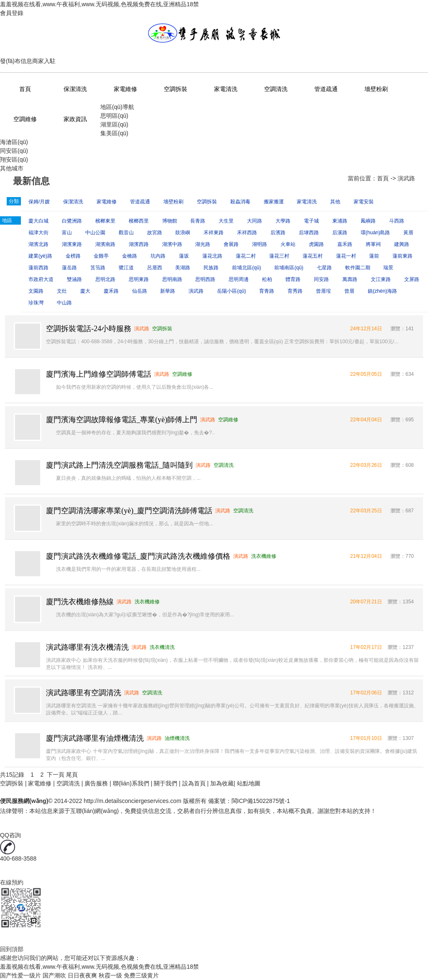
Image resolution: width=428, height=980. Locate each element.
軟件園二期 (358, 268)
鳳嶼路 (368, 221)
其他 (335, 202)
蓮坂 (184, 256)
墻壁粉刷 (376, 89)
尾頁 (72, 775)
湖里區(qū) (114, 124)
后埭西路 (309, 233)
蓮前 (374, 256)
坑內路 (158, 256)
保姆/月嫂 (39, 202)
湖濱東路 (72, 244)
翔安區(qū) (14, 160)
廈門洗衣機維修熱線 (80, 602)
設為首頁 (194, 783)
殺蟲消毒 (240, 202)
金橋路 (130, 256)
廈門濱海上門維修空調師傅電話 (99, 374)
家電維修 (125, 89)
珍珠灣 (36, 303)
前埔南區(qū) (289, 268)
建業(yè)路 (40, 256)
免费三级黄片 (141, 975)
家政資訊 (75, 119)
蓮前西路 (38, 268)
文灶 (62, 291)
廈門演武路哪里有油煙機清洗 (95, 738)
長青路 (198, 221)
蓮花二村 (246, 256)
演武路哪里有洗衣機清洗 (87, 647)
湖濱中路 (172, 244)
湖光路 (203, 244)
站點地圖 (249, 783)
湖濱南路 (105, 244)
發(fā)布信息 (16, 61)
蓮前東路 (403, 256)
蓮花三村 (279, 256)
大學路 (283, 221)
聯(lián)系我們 (131, 783)
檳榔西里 (139, 221)
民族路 (211, 268)
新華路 (168, 291)
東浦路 (340, 221)
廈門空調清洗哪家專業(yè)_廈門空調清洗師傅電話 (129, 511)
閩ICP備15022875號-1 (261, 801)
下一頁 (56, 775)
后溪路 (340, 233)
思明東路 (139, 279)
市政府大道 (41, 279)
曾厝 (349, 291)
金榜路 (73, 256)
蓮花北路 (212, 256)
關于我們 (166, 783)
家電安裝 (364, 202)
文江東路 (381, 279)
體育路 (293, 279)
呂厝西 (155, 268)
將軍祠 (373, 244)
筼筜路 (98, 268)
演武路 (196, 291)
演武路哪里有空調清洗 (84, 693)
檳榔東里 (105, 221)
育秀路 (295, 291)
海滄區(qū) (14, 142)
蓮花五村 (313, 256)
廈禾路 (111, 291)
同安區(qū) (14, 151)
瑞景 (388, 268)
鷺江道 (126, 268)
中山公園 (95, 233)
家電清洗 (226, 89)
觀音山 (126, 233)
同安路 (321, 279)
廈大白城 (38, 221)
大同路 (255, 221)
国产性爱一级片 (20, 975)
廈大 (85, 291)
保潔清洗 (75, 89)
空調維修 (25, 119)
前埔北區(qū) (246, 268)
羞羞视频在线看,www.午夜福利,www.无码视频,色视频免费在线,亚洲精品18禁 (99, 4)
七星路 (324, 268)
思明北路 (105, 279)
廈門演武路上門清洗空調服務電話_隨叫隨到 (119, 465)
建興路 (402, 244)
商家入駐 (44, 61)
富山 (67, 233)
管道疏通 (326, 89)
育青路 (267, 291)
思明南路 (172, 279)
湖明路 (260, 244)
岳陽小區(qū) (231, 291)
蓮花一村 (346, 256)
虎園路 (316, 244)
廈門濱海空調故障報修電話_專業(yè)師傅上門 (122, 420)
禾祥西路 (247, 233)
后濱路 (278, 233)
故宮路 (155, 233)
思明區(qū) (114, 116)
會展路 (231, 244)
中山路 (64, 303)
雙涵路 (74, 279)
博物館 (170, 221)
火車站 (288, 244)
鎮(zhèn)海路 (382, 291)
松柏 (267, 279)
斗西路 (397, 221)
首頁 (25, 89)
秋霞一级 (110, 975)
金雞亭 (101, 256)
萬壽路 (350, 279)
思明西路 (205, 279)
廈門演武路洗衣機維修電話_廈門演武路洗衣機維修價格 (138, 556)
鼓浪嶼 (183, 233)
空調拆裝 (176, 89)
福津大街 (38, 233)
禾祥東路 (214, 233)
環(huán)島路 (376, 233)
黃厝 (408, 233)
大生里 (226, 221)
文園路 (36, 291)
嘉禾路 (345, 244)
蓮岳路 (69, 268)
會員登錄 (12, 13)
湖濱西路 (139, 244)
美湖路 (183, 268)
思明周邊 (239, 279)
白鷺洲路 (72, 221)
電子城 (311, 221)
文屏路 (412, 279)
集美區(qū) (114, 133)
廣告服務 (96, 783)
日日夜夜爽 (82, 975)
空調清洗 (276, 89)
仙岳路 (140, 291)
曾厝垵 (324, 291)
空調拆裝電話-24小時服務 (89, 329)
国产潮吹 (54, 975)
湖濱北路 (38, 244)
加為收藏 (222, 783)
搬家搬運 (274, 202)
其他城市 (12, 168)
